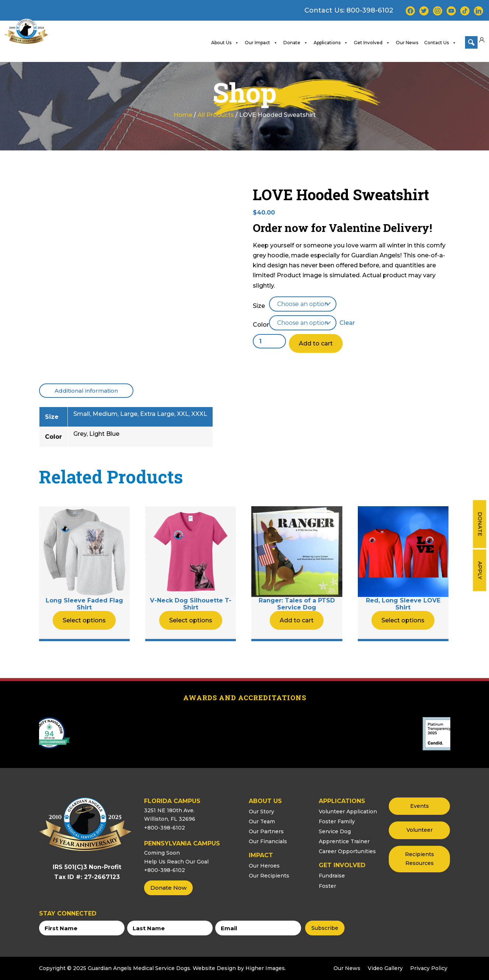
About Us (225, 42)
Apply (480, 570)
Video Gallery (385, 968)
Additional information (86, 390)
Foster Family (337, 821)
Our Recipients (269, 876)
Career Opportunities (347, 851)
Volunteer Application (348, 811)
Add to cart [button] (297, 620)
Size (259, 305)
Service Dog (335, 831)
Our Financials (268, 841)
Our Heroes (264, 866)
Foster (327, 886)
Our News (407, 42)
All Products (216, 114)
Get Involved (372, 42)
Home (183, 114)
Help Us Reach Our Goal (176, 861)
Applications (331, 42)
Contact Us (440, 42)
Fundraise (332, 876)
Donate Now (168, 888)
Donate (480, 524)
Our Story (261, 811)
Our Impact (261, 42)
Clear (347, 323)
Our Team (262, 821)
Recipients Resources (420, 859)
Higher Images (265, 968)
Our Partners (266, 831)
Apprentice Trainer (344, 841)
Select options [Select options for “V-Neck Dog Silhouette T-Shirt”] (191, 620)
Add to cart (316, 343)
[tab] (86, 390)
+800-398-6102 (165, 828)
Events (420, 806)
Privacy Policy (429, 968)
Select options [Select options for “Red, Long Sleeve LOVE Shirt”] (403, 620)
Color (261, 325)
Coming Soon (162, 852)
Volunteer (420, 830)
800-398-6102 (370, 10)
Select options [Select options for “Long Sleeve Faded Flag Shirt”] (84, 620)
